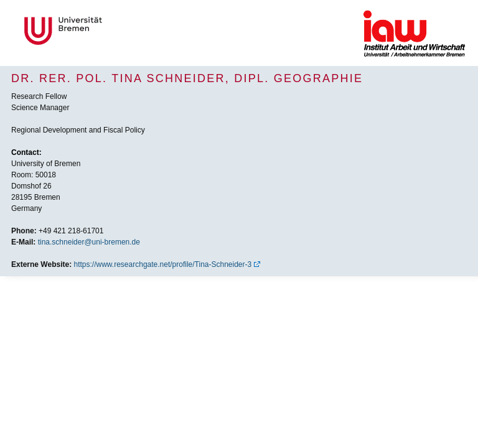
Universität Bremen (105, 31)
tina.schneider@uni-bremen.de (89, 242)
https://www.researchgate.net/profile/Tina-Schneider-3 (163, 264)
